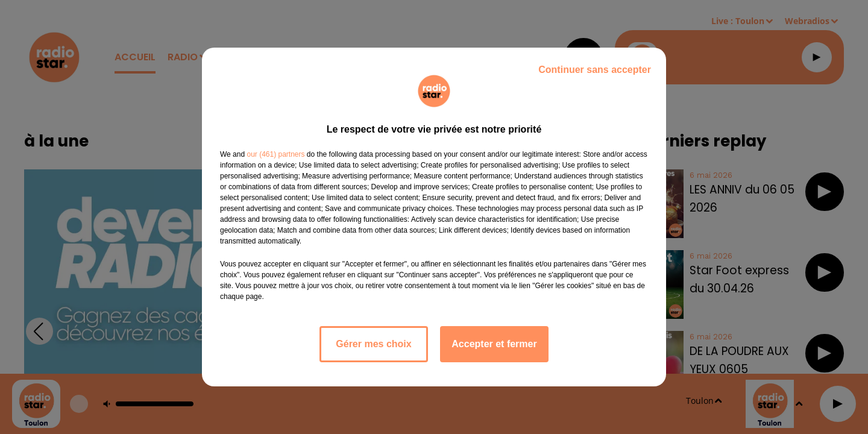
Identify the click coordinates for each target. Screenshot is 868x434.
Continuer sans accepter (595, 70)
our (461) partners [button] (275, 154)
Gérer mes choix (373, 344)
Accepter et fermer (494, 344)
